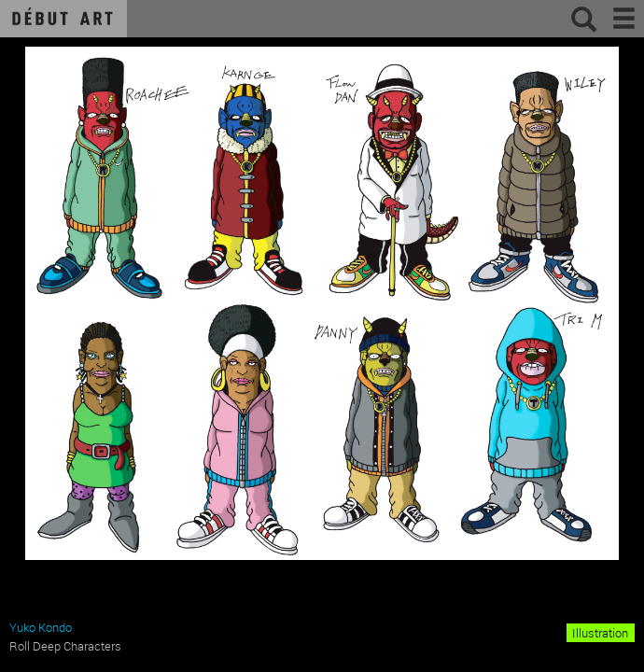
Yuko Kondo (41, 627)
